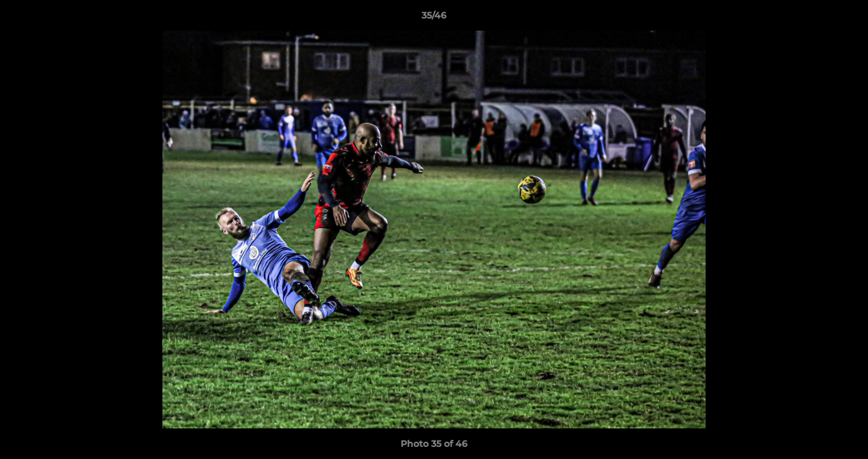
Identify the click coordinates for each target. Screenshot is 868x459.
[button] (845, 18)
